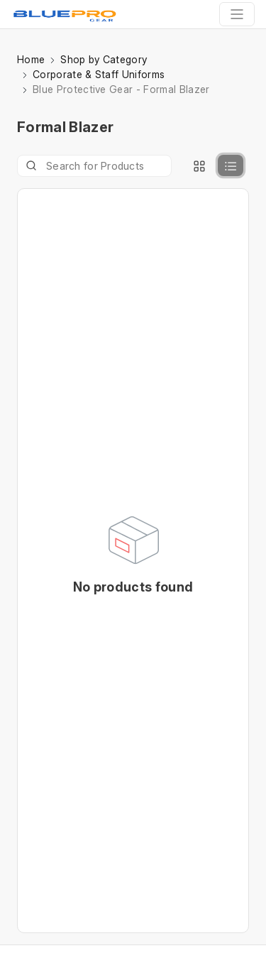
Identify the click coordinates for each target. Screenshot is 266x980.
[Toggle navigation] (237, 14)
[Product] (94, 166)
